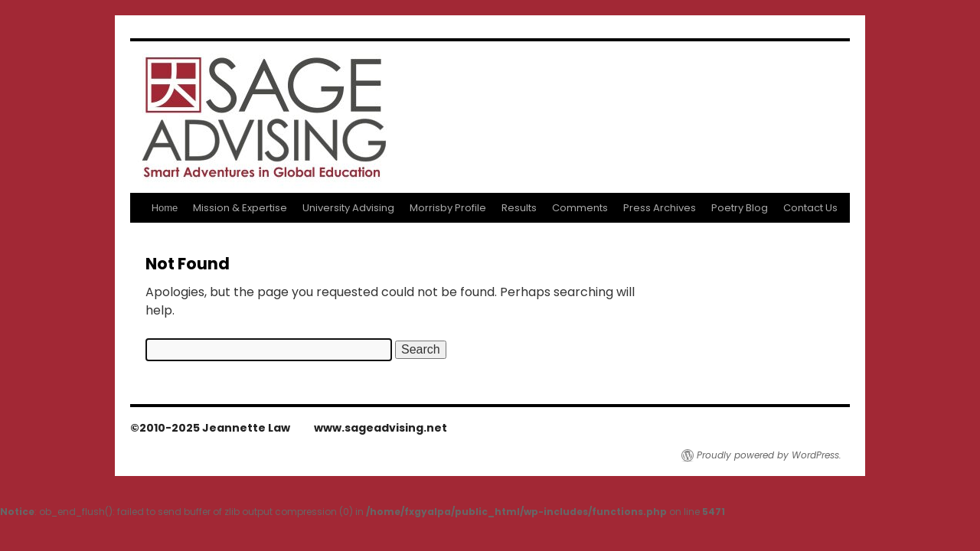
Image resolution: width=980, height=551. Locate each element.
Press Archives (660, 208)
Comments (580, 208)
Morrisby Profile (448, 208)
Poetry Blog (740, 208)
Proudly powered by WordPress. (769, 455)
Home (165, 208)
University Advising (348, 208)
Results (519, 208)
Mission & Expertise (240, 208)
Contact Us (810, 208)
